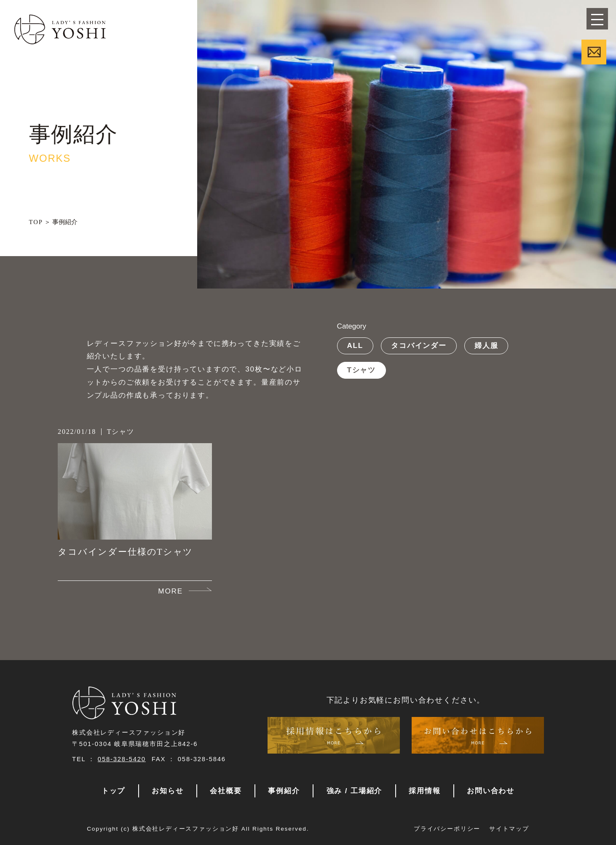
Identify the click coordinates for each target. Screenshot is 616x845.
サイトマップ (509, 829)
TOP (36, 222)
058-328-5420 (122, 759)
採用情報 (425, 791)
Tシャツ (361, 370)
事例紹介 (284, 791)
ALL (355, 345)
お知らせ (167, 791)
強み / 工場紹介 (355, 791)
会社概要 (226, 791)
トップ (113, 791)
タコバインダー (419, 345)
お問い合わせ (491, 791)
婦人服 (486, 345)
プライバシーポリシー (447, 829)
